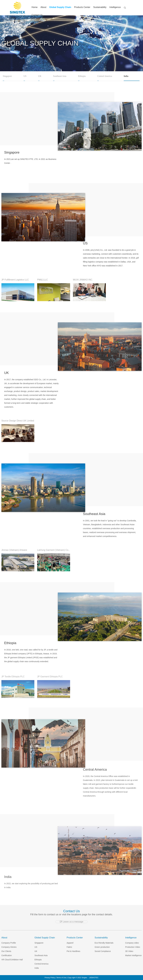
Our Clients (6, 951)
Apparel (70, 943)
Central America (105, 76)
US (25, 76)
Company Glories (9, 947)
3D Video (129, 951)
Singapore (7, 76)
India (126, 76)
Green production (102, 947)
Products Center (83, 8)
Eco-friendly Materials (104, 943)
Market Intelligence (134, 955)
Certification (7, 955)
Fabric (69, 947)
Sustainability (99, 8)
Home (38, 8)
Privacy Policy (50, 978)
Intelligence (114, 8)
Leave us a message (71, 922)
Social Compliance (103, 951)
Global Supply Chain (62, 8)
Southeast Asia (60, 76)
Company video (132, 943)
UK (40, 76)
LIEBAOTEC (94, 978)
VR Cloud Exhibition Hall (12, 960)
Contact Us (40, 15)
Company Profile (9, 943)
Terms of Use (61, 978)
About (46, 8)
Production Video (133, 947)
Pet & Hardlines (73, 951)
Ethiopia (82, 76)
